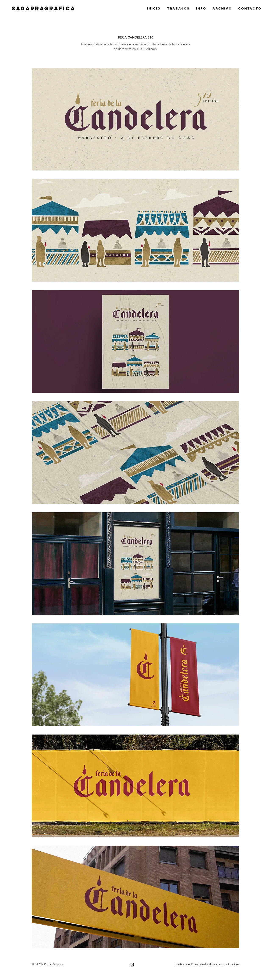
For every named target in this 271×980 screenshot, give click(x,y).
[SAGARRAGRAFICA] (109, 8)
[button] (135, 119)
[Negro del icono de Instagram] (132, 965)
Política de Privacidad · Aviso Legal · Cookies (207, 964)
